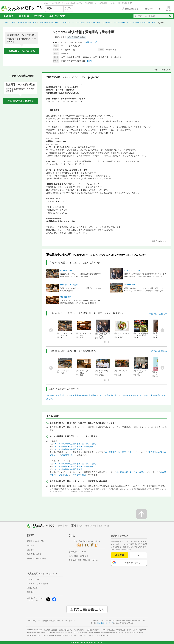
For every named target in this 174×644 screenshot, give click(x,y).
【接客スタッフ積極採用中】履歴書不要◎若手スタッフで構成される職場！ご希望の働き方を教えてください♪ (145, 275)
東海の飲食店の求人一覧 (27, 23)
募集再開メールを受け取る (22, 51)
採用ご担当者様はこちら (89, 609)
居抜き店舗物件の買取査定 (69, 633)
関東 (60, 526)
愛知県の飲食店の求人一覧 (49, 23)
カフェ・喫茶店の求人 (108, 395)
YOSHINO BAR (65, 297)
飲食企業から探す (34, 554)
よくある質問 (42, 584)
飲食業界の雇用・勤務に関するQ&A (83, 560)
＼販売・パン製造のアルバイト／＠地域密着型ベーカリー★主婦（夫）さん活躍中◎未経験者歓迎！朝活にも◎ (145, 290)
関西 (67, 526)
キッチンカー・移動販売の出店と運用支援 (106, 633)
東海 (14, 23)
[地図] (90, 61)
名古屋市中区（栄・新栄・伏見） (119, 452)
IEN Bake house (66, 270)
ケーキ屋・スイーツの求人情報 (134, 395)
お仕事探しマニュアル (78, 552)
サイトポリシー (34, 621)
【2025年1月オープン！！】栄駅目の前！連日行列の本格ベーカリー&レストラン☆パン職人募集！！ (81, 275)
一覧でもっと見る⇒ (158, 314)
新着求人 (9, 16)
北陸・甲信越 (104, 526)
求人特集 (24, 16)
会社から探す (57, 16)
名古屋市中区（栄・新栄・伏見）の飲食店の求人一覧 (81, 23)
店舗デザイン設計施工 (92, 630)
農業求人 (65, 635)
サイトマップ (70, 621)
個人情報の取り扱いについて (53, 621)
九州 (81, 526)
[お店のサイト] (91, 42)
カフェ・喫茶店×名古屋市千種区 (69, 449)
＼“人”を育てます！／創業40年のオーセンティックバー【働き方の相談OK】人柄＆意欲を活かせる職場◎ (80, 302)
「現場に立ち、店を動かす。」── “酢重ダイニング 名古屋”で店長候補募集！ (80, 290)
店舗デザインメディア (45, 635)
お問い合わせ (32, 588)
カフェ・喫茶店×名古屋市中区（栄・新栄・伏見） (76, 444)
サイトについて (33, 579)
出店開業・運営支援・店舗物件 (60, 630)
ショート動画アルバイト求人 (90, 635)
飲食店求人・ (119, 630)
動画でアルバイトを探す (37, 558)
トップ (7, 23)
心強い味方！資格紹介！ (79, 556)
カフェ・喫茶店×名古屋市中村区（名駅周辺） (74, 447)
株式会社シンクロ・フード (105, 623)
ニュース (31, 584)
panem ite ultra (129, 285)
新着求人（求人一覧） (36, 541)
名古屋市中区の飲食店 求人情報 (83, 395)
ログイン (138, 555)
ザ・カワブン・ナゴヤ (132, 270)
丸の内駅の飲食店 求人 (56, 395)
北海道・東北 (91, 526)
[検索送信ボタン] (170, 16)
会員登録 (120, 555)
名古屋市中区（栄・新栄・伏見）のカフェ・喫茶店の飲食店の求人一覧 (129, 23)
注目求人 (39, 16)
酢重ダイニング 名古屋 (69, 285)
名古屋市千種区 (68, 455)
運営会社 (31, 592)
